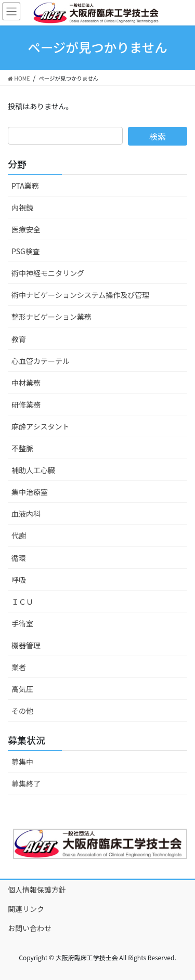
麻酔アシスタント (40, 426)
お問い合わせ (30, 928)
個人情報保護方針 (37, 890)
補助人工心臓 (33, 470)
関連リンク (26, 909)
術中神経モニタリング (48, 273)
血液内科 (26, 514)
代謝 (19, 535)
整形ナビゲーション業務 (51, 317)
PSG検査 (26, 251)
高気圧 (22, 689)
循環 (19, 558)
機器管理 (26, 645)
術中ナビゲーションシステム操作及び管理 (80, 295)
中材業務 (26, 383)
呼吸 (19, 580)
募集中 (22, 762)
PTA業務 (25, 186)
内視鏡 (22, 207)
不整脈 (22, 448)
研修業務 (26, 404)
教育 (19, 339)
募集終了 (26, 783)
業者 (19, 667)
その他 (22, 711)
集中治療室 (30, 492)
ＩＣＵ (22, 602)
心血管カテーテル (41, 361)
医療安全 (26, 229)
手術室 (22, 623)
